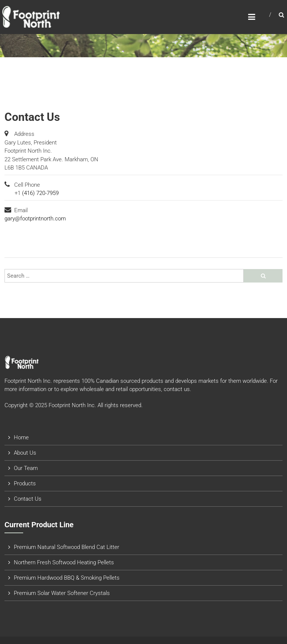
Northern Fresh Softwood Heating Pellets (64, 562)
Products (25, 483)
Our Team (26, 468)
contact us (177, 389)
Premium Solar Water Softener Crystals (62, 593)
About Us (25, 453)
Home (21, 437)
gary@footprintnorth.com (35, 219)
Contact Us (28, 499)
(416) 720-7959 (40, 193)
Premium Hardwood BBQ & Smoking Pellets (67, 578)
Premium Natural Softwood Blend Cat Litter (67, 547)
